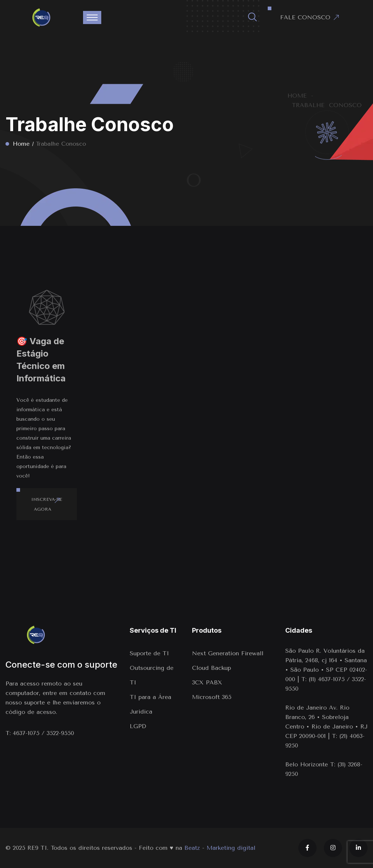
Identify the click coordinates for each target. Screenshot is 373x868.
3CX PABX (207, 682)
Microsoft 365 (212, 697)
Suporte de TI (149, 653)
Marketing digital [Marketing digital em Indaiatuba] (231, 848)
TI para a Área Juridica (150, 704)
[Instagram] (333, 848)
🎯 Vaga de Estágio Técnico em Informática (41, 360)
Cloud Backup (211, 668)
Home (21, 144)
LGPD (138, 726)
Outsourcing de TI (152, 675)
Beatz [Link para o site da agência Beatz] (192, 848)
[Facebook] (307, 848)
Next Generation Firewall (229, 653)
